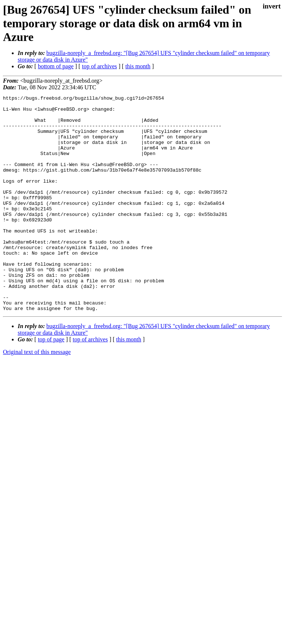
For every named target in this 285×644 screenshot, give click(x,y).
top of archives (99, 66)
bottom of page (56, 66)
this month (138, 66)
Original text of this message (37, 395)
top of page (51, 383)
